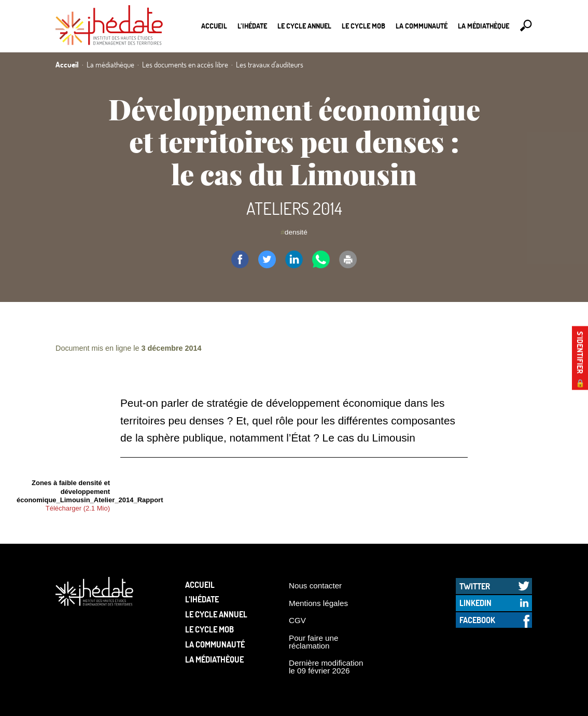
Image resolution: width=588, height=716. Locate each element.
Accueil (214, 26)
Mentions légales (318, 603)
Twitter (475, 586)
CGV (297, 620)
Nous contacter (315, 586)
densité (296, 232)
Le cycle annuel (304, 26)
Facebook (477, 620)
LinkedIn (475, 603)
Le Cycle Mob (363, 26)
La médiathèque (484, 26)
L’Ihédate (252, 26)
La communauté (422, 26)
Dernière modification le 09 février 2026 (326, 667)
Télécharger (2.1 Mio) (78, 508)
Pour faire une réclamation (313, 642)
